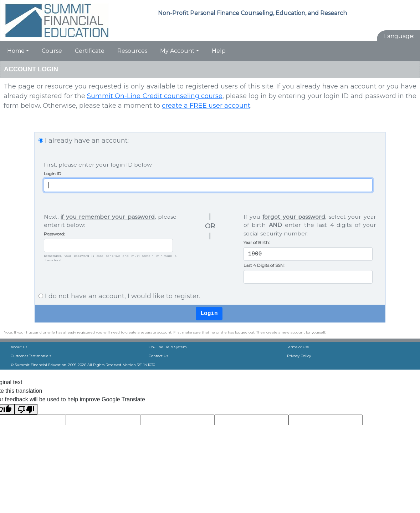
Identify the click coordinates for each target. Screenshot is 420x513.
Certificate (90, 51)
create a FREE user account (206, 106)
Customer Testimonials (31, 356)
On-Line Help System (168, 347)
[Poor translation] (26, 409)
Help (219, 51)
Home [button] (16, 51)
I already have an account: (87, 141)
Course (52, 51)
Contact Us (158, 356)
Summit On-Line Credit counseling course (155, 96)
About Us (19, 347)
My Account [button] (177, 51)
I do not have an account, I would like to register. (122, 296)
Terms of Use (298, 347)
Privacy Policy (299, 356)
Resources (132, 51)
